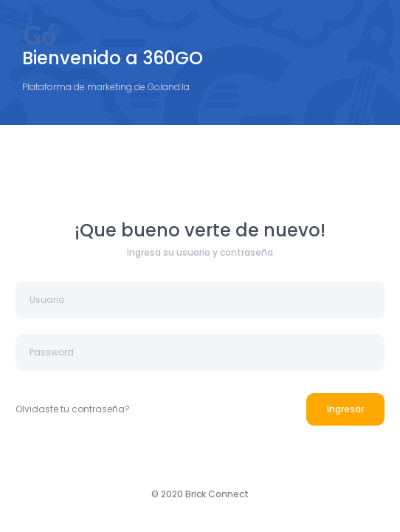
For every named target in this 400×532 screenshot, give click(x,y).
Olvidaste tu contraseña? (73, 409)
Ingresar (345, 409)
